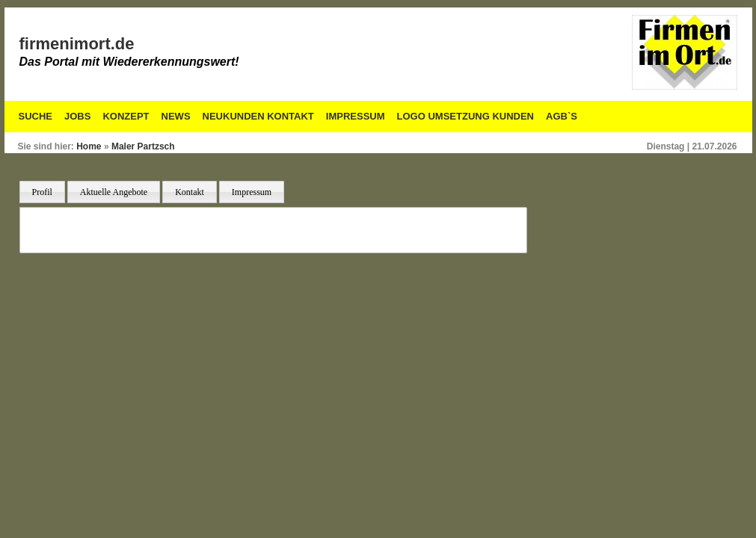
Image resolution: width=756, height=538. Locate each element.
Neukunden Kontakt (258, 116)
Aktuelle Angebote (114, 192)
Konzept (126, 116)
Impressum (356, 116)
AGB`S (562, 116)
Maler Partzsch (143, 146)
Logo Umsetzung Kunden (465, 116)
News (176, 116)
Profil (42, 192)
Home (89, 146)
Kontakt (190, 192)
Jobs (77, 116)
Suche (36, 116)
